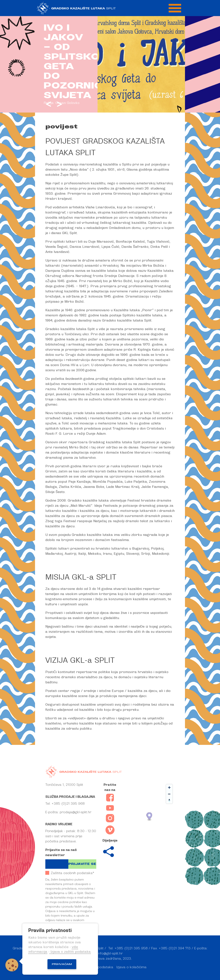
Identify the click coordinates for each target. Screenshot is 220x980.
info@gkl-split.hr (110, 953)
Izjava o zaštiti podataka (70, 952)
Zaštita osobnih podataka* (70, 873)
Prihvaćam (62, 964)
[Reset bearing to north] (169, 800)
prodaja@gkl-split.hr (76, 812)
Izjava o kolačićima (131, 967)
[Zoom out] (169, 794)
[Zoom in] (169, 788)
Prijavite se (82, 864)
